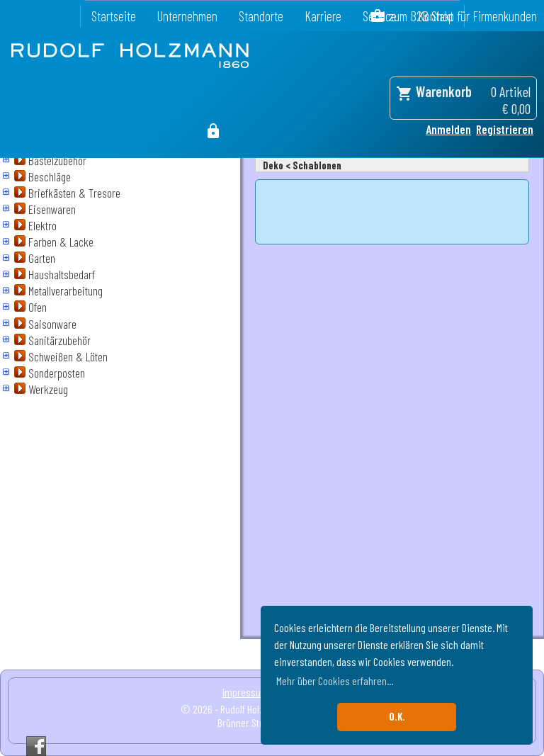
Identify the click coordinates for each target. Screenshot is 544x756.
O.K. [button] (397, 717)
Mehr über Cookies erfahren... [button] (335, 681)
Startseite (114, 16)
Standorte (261, 16)
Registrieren (505, 129)
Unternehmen (187, 16)
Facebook (36, 746)
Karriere (323, 16)
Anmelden (448, 129)
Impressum (245, 692)
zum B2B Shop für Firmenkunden (463, 16)
